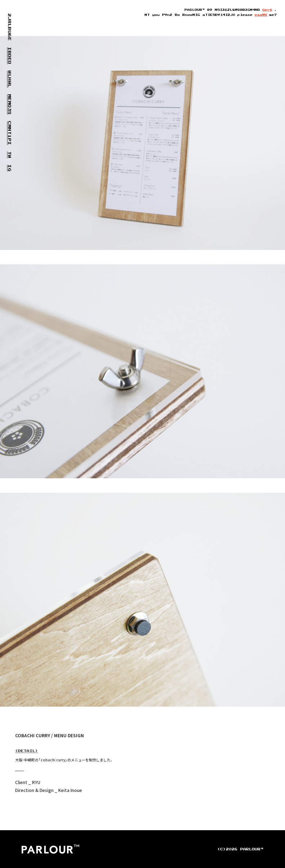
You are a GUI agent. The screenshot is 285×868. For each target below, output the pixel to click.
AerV (267, 10)
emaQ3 (261, 15)
